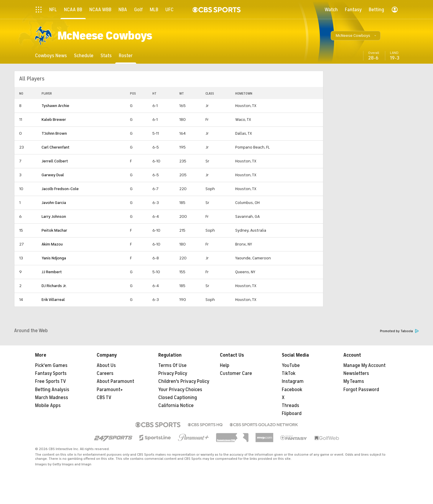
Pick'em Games (51, 365)
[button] (356, 36)
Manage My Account (364, 365)
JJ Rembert (52, 272)
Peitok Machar (54, 230)
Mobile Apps (48, 406)
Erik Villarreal (53, 300)
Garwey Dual (53, 175)
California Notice (176, 406)
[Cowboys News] (51, 56)
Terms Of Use (172, 365)
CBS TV (104, 398)
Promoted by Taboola (399, 331)
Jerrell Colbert (55, 161)
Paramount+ (110, 390)
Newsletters (356, 373)
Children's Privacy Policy (184, 381)
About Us (106, 365)
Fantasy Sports (51, 373)
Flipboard (292, 414)
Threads (290, 406)
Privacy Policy (173, 373)
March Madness (52, 398)
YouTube (291, 365)
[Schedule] (84, 56)
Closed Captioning (178, 398)
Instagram (293, 381)
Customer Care (236, 373)
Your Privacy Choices (180, 390)
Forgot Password (361, 390)
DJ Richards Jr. (54, 286)
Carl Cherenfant (56, 147)
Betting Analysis (52, 390)
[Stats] (106, 56)
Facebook (292, 390)
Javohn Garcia (54, 203)
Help (225, 365)
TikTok (289, 373)
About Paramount (115, 381)
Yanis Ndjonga (54, 258)
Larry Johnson (54, 216)
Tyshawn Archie (55, 106)
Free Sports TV (51, 381)
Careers (105, 373)
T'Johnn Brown (54, 133)
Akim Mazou (52, 244)
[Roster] (126, 56)
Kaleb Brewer (54, 120)
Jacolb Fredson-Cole (60, 189)
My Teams (354, 381)
